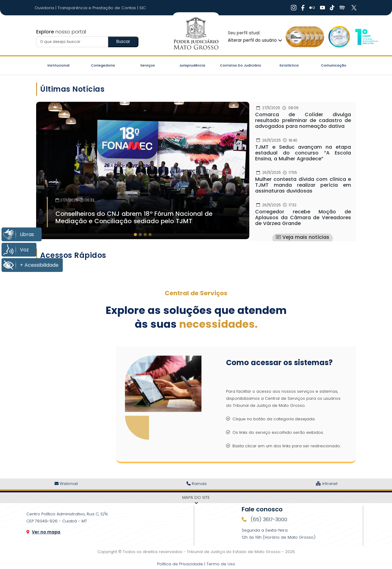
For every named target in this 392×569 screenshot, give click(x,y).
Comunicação (334, 65)
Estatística (289, 65)
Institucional (58, 65)
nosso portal (61, 32)
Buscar (123, 42)
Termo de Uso (221, 564)
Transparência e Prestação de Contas (97, 8)
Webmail (66, 484)
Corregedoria (103, 65)
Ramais (197, 484)
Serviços (148, 65)
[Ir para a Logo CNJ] (366, 37)
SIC (143, 8)
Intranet (327, 484)
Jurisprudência (192, 65)
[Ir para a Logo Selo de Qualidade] (305, 37)
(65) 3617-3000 (268, 519)
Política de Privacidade (180, 564)
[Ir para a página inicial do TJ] (196, 34)
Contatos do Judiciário (241, 65)
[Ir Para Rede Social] (294, 8)
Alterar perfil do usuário (255, 40)
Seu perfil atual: (244, 33)
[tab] (135, 235)
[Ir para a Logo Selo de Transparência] (338, 37)
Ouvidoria (45, 8)
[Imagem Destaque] (143, 168)
